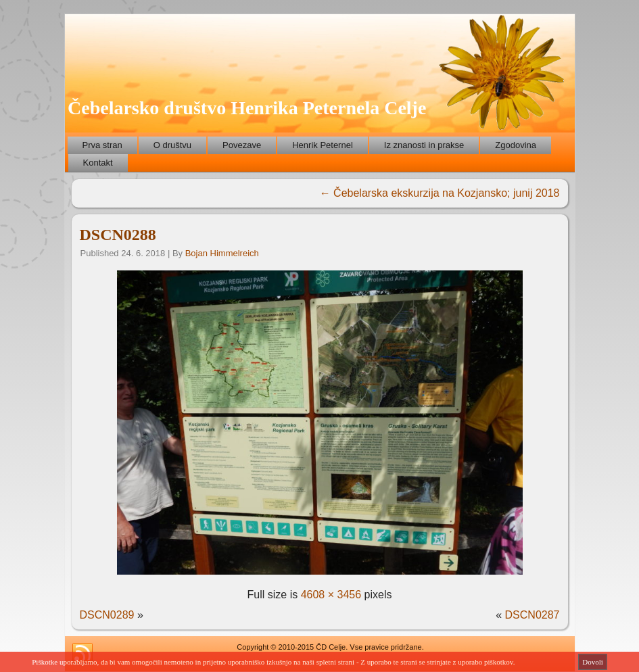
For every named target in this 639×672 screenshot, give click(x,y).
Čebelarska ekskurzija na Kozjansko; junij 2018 (440, 193)
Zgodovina (516, 145)
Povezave (242, 145)
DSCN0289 (107, 615)
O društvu (172, 145)
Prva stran (102, 145)
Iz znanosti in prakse (424, 145)
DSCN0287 (532, 615)
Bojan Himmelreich (222, 253)
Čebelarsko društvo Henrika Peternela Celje (247, 108)
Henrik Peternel (323, 145)
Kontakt (98, 163)
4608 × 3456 (331, 595)
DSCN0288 (118, 235)
